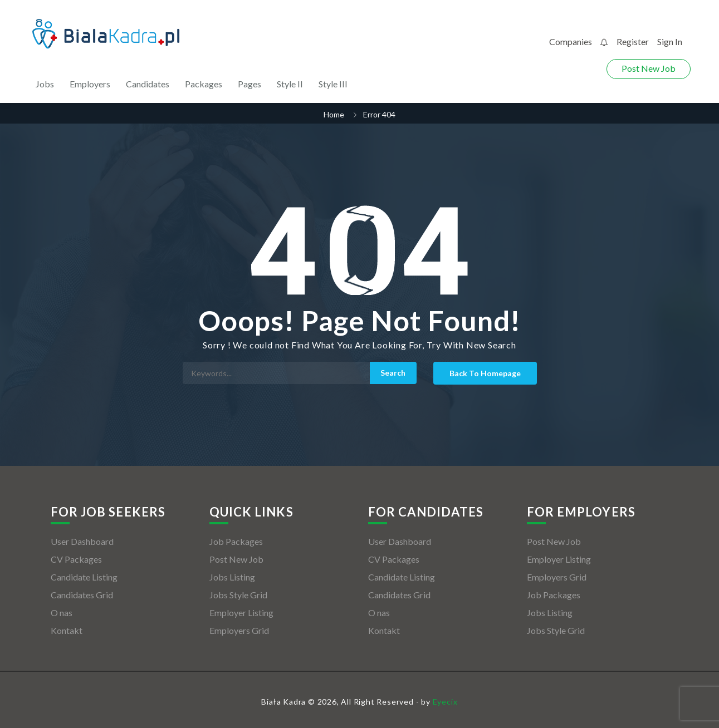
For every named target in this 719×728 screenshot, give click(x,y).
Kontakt (67, 630)
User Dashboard (82, 541)
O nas (62, 613)
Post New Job (649, 68)
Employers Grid (239, 630)
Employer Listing (241, 613)
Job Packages (236, 541)
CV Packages (76, 559)
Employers (90, 84)
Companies (571, 41)
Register (633, 41)
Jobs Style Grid (238, 595)
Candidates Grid (82, 595)
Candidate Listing (84, 577)
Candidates (148, 84)
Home (334, 114)
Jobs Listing (232, 577)
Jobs (45, 84)
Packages (204, 84)
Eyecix (445, 702)
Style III (333, 84)
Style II (290, 84)
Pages (250, 84)
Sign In (670, 41)
